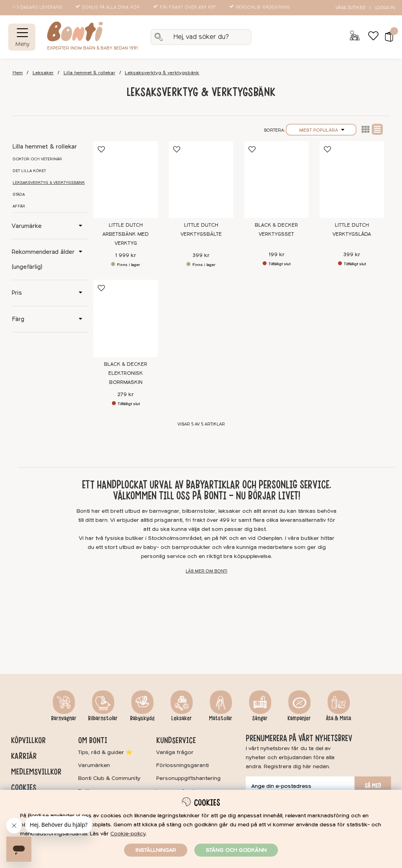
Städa (19, 195)
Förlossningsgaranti (183, 765)
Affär (19, 206)
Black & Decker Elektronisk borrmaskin (126, 373)
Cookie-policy (128, 834)
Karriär (24, 756)
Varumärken (94, 765)
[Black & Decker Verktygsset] (276, 180)
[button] (386, 37)
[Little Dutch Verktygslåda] (352, 180)
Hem (18, 73)
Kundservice (176, 740)
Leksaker (43, 73)
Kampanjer (299, 718)
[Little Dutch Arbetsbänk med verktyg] (126, 180)
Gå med (373, 786)
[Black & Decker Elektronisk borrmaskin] (126, 318)
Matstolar (221, 718)
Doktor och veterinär (37, 159)
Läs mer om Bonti (206, 571)
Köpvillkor (28, 740)
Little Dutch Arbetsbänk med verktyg (126, 234)
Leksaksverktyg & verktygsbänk (162, 73)
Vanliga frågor (175, 752)
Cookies (24, 787)
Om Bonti (93, 740)
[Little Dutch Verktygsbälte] (201, 180)
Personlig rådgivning (260, 7)
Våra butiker (350, 8)
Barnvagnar (64, 718)
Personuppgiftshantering (188, 778)
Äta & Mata (338, 718)
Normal (377, 129)
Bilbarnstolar (103, 718)
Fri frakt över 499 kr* (185, 7)
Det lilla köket (29, 171)
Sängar (260, 718)
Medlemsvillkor (36, 772)
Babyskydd (142, 718)
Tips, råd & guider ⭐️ (105, 752)
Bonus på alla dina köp (108, 7)
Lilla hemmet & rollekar (90, 73)
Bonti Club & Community (109, 778)
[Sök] (201, 37)
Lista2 (365, 129)
